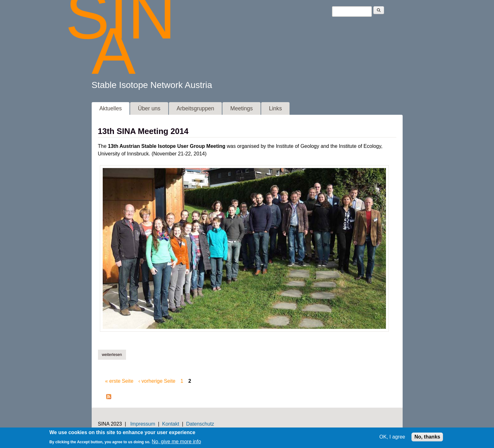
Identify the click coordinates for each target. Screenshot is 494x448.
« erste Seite (119, 381)
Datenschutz (200, 424)
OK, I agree (392, 438)
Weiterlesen (114, 354)
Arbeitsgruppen (195, 108)
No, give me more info (177, 443)
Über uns (149, 108)
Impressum (143, 424)
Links (276, 108)
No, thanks (427, 438)
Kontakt (170, 424)
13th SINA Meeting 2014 (143, 131)
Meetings (241, 108)
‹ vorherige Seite (157, 381)
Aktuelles (110, 108)
